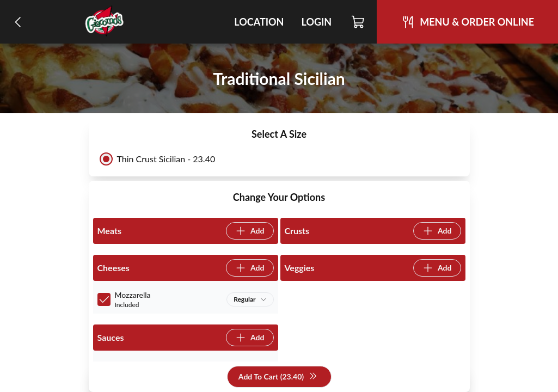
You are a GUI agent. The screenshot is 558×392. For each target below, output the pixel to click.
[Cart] (358, 22)
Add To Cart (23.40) (278, 377)
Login (316, 22)
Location (259, 22)
